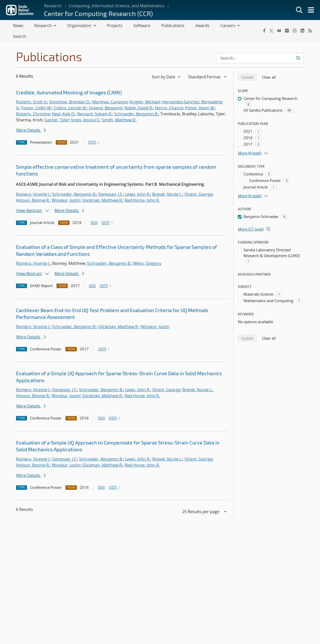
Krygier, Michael (145, 92)
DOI (94, 213)
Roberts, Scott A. (32, 92)
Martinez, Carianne (110, 92)
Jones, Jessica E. (85, 110)
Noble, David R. (139, 98)
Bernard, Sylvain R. (95, 104)
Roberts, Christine (33, 104)
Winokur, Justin (66, 190)
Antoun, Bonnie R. (33, 190)
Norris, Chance (169, 98)
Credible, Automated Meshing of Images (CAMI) (69, 83)
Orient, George (198, 184)
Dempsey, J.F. (111, 184)
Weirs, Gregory (147, 254)
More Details (31, 121)
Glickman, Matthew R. (102, 190)
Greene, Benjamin (106, 98)
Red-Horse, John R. (142, 190)
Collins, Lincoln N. (70, 98)
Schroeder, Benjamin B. (136, 104)
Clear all (270, 67)
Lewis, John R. (138, 184)
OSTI (94, 133)
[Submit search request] (298, 48)
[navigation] (166, 67)
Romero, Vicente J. (33, 184)
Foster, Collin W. (37, 98)
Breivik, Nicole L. (167, 184)
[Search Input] (260, 48)
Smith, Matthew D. (119, 110)
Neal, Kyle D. (64, 104)
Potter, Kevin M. (200, 98)
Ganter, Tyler (57, 110)
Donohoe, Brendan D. (70, 92)
